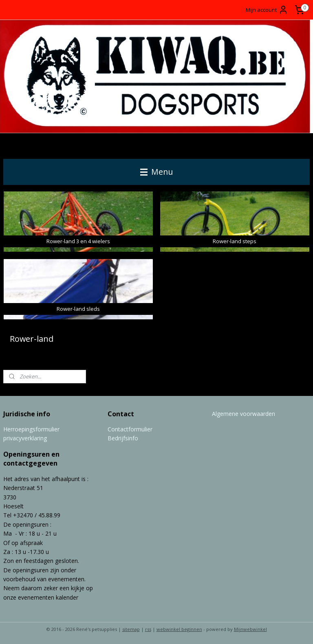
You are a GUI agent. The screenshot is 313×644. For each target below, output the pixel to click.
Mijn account (267, 10)
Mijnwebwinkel (250, 629)
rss (148, 629)
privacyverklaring (25, 438)
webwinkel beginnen (179, 629)
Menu (156, 172)
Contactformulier (130, 429)
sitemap (131, 629)
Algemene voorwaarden (244, 414)
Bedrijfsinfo (123, 438)
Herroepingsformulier (31, 429)
